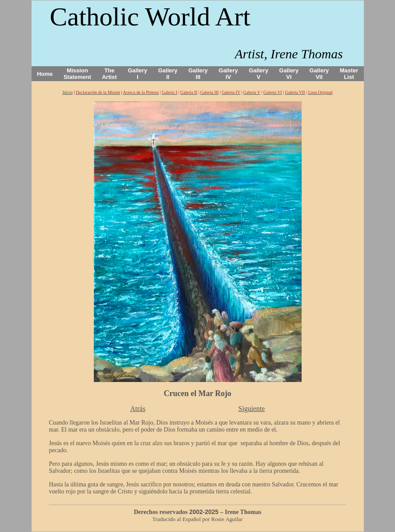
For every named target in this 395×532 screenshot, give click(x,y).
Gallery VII (319, 74)
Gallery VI (289, 74)
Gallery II (168, 74)
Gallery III (198, 74)
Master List (349, 74)
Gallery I (138, 74)
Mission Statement (77, 74)
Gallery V (259, 74)
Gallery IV (228, 74)
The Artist (109, 74)
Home (45, 74)
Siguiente (252, 409)
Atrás (138, 409)
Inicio (67, 92)
